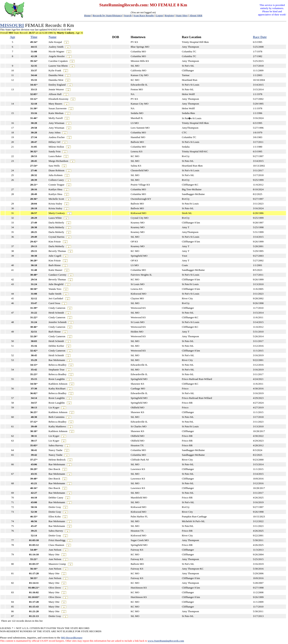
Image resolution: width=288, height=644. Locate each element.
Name (53, 37)
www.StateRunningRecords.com (166, 641)
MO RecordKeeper (72, 638)
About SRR (196, 16)
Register (169, 16)
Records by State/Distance (107, 16)
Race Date (260, 37)
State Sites (182, 16)
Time (34, 37)
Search (128, 16)
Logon (159, 16)
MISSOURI (12, 25)
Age (13, 37)
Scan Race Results (144, 16)
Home (87, 16)
